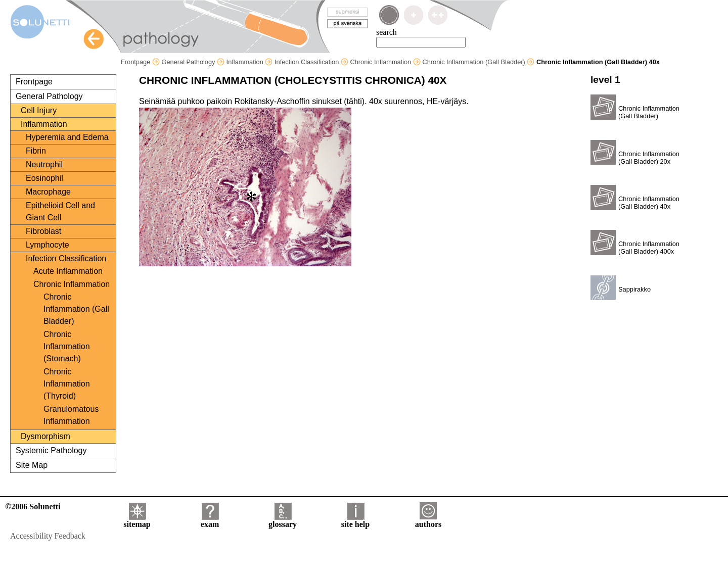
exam (210, 521)
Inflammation (250, 62)
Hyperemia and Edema (67, 137)
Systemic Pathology (51, 450)
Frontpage (140, 62)
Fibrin (36, 151)
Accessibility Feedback (48, 536)
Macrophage (48, 192)
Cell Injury (39, 110)
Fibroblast (43, 231)
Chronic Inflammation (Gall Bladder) (478, 62)
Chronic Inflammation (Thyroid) (67, 384)
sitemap (137, 521)
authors (428, 521)
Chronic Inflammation (385, 62)
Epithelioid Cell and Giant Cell (60, 211)
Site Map (32, 465)
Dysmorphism (45, 436)
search (386, 32)
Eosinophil (44, 178)
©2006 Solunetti (33, 507)
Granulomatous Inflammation (71, 415)
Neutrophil (44, 164)
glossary (283, 521)
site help (355, 521)
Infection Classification (311, 62)
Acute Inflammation (68, 271)
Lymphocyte (48, 245)
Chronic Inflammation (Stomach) (67, 346)
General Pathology (193, 62)
